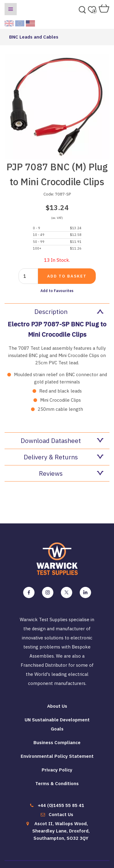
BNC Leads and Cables (34, 37)
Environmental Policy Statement (57, 756)
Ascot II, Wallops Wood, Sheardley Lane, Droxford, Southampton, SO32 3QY (61, 831)
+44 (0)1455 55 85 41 (61, 805)
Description (69, 311)
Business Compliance (57, 742)
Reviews (71, 473)
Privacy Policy (57, 770)
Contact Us (61, 814)
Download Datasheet (62, 441)
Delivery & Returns (64, 457)
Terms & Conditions (57, 783)
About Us (57, 706)
